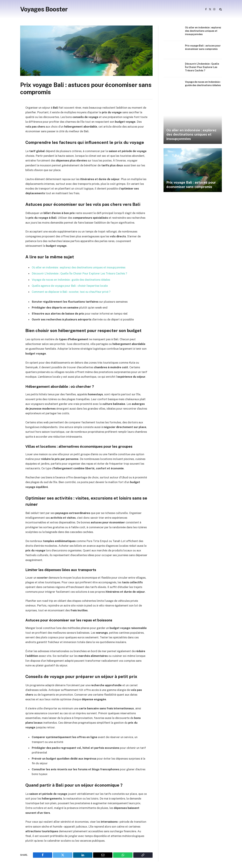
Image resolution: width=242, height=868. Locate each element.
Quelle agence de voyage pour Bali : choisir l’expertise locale (70, 285)
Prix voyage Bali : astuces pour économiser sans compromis (203, 47)
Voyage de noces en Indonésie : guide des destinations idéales (71, 279)
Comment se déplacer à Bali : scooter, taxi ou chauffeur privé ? (72, 291)
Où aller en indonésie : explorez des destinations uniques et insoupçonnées (79, 267)
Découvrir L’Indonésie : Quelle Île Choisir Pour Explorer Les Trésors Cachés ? (80, 273)
